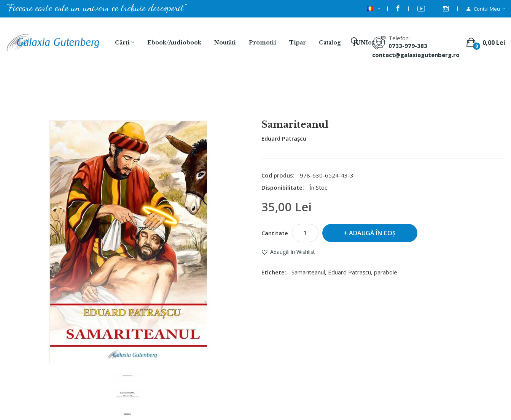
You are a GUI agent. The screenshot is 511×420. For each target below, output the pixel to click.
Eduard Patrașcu (284, 138)
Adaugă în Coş (372, 233)
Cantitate (275, 233)
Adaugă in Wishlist (293, 252)
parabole (386, 272)
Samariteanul (266, 99)
